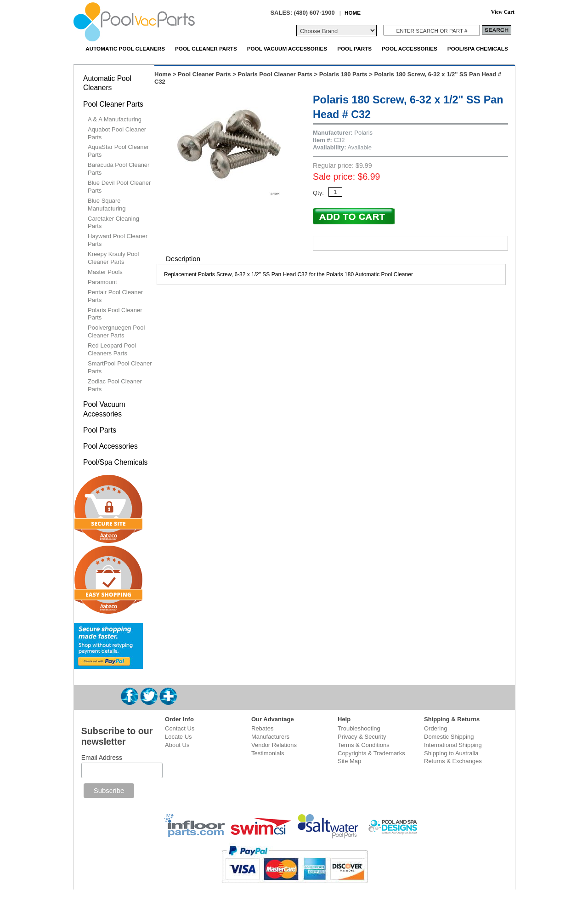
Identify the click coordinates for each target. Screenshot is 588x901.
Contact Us (180, 728)
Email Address (102, 758)
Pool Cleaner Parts (206, 48)
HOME (353, 13)
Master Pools (105, 272)
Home (163, 74)
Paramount (102, 282)
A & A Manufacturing (115, 119)
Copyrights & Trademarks (371, 753)
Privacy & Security (362, 737)
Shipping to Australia (451, 753)
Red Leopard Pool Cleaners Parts (112, 349)
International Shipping (453, 745)
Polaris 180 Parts (343, 74)
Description (183, 259)
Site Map (349, 761)
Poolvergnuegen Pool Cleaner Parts (116, 331)
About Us (177, 745)
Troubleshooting (359, 728)
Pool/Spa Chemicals (478, 48)
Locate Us (178, 737)
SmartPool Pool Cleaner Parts (120, 367)
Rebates (262, 728)
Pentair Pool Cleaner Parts (115, 296)
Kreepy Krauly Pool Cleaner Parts (113, 258)
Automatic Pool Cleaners (125, 48)
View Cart (503, 12)
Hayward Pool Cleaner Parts (118, 240)
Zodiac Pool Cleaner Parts (115, 385)
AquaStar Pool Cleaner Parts (118, 151)
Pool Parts (354, 48)
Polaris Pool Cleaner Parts (275, 74)
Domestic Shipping (449, 737)
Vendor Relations (274, 745)
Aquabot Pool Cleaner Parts (117, 133)
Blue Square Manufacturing (107, 205)
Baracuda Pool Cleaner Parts (119, 169)
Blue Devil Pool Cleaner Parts (119, 187)
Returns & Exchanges (453, 761)
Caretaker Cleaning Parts (113, 222)
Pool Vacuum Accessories (287, 48)
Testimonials (268, 753)
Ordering (436, 728)
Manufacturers (270, 737)
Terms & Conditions (364, 745)
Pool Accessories (410, 48)
